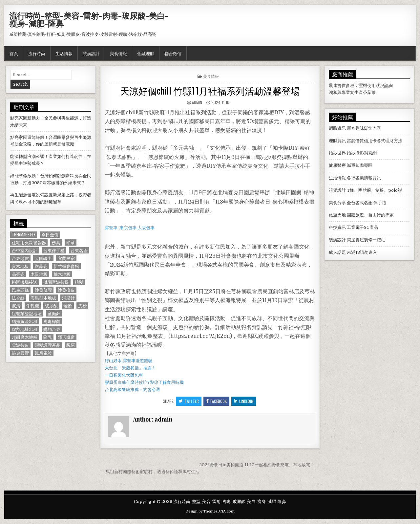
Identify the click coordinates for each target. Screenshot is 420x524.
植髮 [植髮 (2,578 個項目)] (79, 282)
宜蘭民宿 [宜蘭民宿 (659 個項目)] (66, 258)
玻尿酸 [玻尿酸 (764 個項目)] (51, 306)
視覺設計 (337, 190)
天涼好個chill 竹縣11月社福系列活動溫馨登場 (210, 90)
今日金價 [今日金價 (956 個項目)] (50, 235)
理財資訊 (337, 141)
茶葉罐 (369, 92)
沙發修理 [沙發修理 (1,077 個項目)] (43, 290)
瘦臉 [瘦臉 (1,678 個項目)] (68, 306)
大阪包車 (146, 228)
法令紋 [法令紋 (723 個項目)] (18, 298)
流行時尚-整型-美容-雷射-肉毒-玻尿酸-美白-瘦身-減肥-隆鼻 (89, 19)
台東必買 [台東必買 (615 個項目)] (20, 258)
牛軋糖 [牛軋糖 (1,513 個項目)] (33, 306)
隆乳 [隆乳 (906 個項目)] (48, 337)
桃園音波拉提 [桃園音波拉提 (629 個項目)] (56, 282)
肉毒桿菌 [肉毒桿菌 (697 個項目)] (52, 321)
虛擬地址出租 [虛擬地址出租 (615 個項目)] (25, 329)
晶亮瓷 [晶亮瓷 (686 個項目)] (18, 274)
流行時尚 (37, 53)
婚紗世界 (337, 153)
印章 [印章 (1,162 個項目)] (71, 242)
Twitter (189, 401)
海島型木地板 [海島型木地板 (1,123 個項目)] (43, 298)
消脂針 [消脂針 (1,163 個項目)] (68, 298)
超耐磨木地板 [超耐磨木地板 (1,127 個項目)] (25, 337)
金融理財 (146, 53)
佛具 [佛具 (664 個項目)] (56, 242)
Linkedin (244, 401)
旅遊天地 (337, 215)
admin (197, 102)
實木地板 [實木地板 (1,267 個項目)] (20, 266)
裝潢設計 (91, 53)
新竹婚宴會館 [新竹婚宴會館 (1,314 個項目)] (66, 266)
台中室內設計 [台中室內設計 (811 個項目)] (25, 250)
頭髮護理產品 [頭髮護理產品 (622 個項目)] (48, 345)
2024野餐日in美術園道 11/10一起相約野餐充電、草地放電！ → (259, 465)
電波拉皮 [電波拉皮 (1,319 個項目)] (20, 345)
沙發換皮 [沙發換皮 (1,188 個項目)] (66, 290)
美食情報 (118, 53)
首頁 (14, 53)
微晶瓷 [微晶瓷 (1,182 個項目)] (41, 266)
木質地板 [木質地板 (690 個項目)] (39, 274)
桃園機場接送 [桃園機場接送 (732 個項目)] (25, 282)
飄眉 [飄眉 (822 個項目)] (71, 345)
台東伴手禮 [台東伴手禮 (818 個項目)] (54, 250)
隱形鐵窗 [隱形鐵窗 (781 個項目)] (66, 337)
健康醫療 (337, 165)
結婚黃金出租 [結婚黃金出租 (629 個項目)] (25, 321)
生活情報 (64, 53)
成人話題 (337, 252)
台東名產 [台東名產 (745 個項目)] (79, 250)
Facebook (216, 401)
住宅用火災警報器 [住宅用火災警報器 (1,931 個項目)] (29, 242)
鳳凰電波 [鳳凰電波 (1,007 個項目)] (43, 353)
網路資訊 (337, 128)
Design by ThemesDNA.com (210, 511)
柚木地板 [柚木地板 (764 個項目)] (62, 274)
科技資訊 (337, 227)
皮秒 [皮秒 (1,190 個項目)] (82, 306)
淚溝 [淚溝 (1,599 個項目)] (16, 306)
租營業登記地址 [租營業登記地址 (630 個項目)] (27, 313)
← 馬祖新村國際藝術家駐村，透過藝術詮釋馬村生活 (150, 472)
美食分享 (337, 203)
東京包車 (128, 228)
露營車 (111, 228)
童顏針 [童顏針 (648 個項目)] (54, 313)
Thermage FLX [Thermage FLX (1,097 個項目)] (24, 235)
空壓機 (361, 86)
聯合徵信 (173, 53)
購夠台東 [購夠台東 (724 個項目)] (52, 329)
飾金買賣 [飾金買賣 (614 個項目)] (20, 353)
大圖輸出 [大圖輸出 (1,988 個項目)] (43, 258)
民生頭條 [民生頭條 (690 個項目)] (20, 290)
